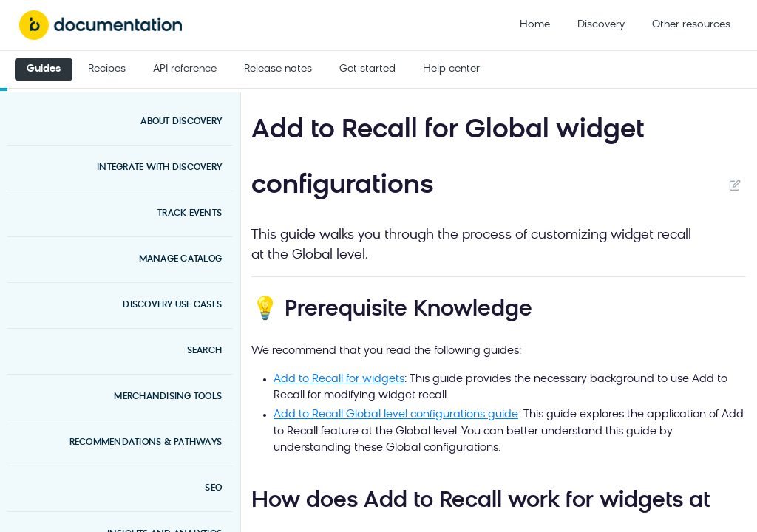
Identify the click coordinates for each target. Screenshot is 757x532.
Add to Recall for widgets (339, 379)
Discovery (601, 25)
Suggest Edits (734, 185)
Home (535, 25)
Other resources (691, 25)
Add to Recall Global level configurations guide (396, 415)
